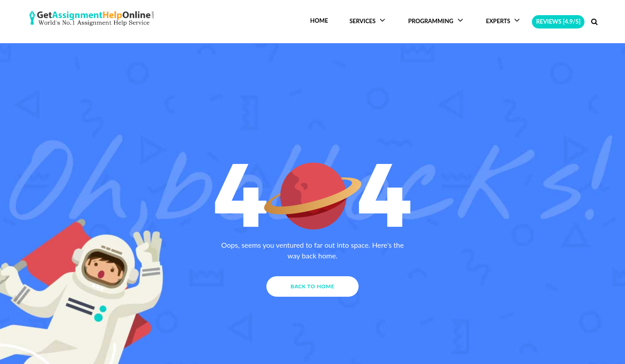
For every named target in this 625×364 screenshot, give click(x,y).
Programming (436, 20)
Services (368, 20)
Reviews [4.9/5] (558, 21)
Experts (504, 20)
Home (319, 20)
